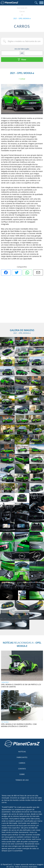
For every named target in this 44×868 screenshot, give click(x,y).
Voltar (23, 79)
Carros (22, 11)
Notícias (22, 752)
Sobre (22, 774)
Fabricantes (22, 757)
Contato (22, 769)
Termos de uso (22, 780)
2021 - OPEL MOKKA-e (22, 18)
